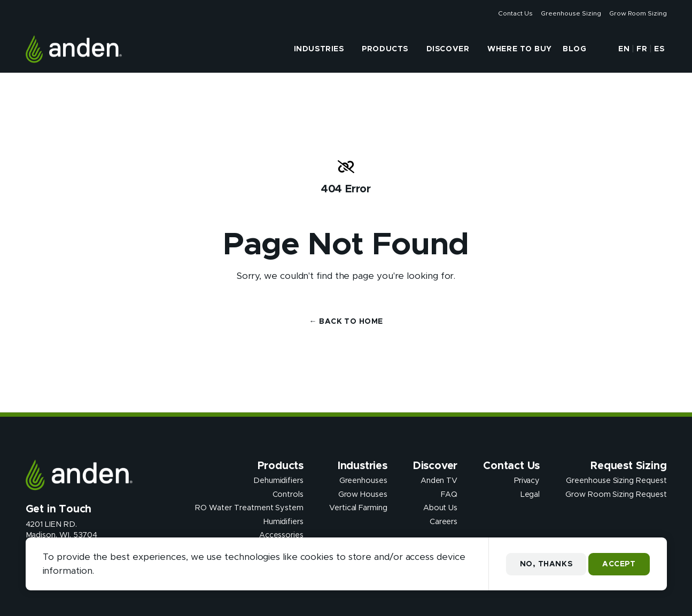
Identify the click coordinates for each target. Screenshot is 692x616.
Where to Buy (520, 49)
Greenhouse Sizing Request (616, 481)
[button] (601, 49)
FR (642, 49)
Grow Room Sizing (638, 13)
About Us (440, 508)
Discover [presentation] (448, 49)
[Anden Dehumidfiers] (74, 49)
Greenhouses (363, 481)
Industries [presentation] (319, 49)
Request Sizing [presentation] (628, 466)
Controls (288, 494)
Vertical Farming (358, 508)
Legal (530, 494)
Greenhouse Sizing (571, 13)
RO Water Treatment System (249, 508)
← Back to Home (346, 322)
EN (624, 49)
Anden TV (439, 481)
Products (385, 49)
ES (659, 49)
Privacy (527, 481)
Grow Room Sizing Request (616, 494)
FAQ (449, 494)
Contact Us (515, 13)
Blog (574, 49)
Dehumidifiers (278, 481)
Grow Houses (363, 494)
